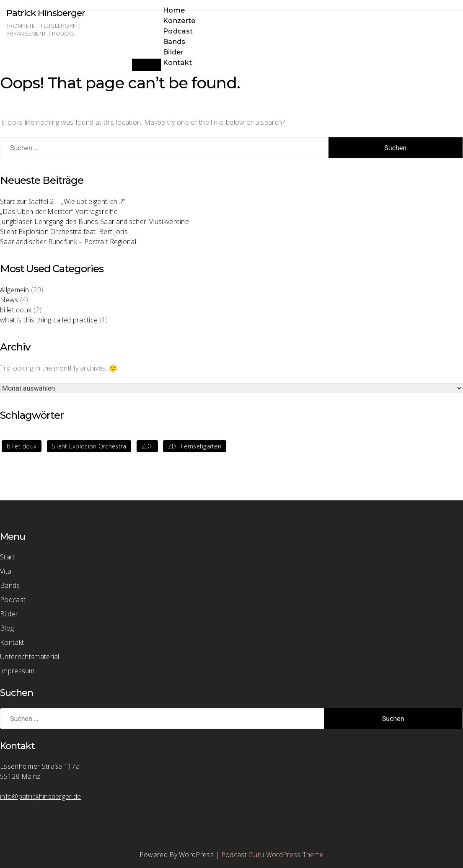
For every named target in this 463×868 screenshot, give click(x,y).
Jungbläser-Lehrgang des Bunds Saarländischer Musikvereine (94, 222)
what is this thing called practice (49, 320)
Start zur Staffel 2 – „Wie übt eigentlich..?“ (63, 201)
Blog (7, 628)
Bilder (173, 52)
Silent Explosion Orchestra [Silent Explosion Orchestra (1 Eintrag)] (89, 446)
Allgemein (15, 290)
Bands (174, 42)
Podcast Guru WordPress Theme (272, 855)
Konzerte (179, 21)
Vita (6, 571)
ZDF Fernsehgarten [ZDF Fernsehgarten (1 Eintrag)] (195, 446)
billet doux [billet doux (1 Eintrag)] (22, 446)
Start (8, 557)
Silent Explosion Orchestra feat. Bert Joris (64, 232)
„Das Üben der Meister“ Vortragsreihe (59, 211)
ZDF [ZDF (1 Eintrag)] (147, 446)
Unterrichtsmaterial (30, 657)
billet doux (16, 310)
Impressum (17, 671)
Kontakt (177, 63)
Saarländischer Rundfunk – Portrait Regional (68, 242)
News (9, 300)
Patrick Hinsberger (46, 13)
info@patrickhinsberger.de (41, 796)
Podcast (178, 31)
